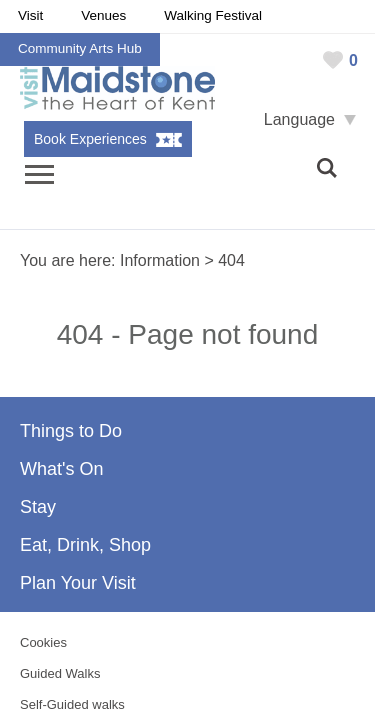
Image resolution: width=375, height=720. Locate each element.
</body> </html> (187, 360)
